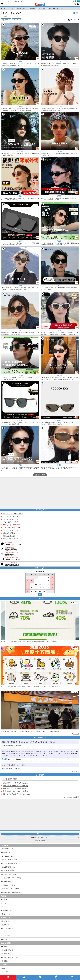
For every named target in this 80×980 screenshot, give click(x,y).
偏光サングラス (9, 533)
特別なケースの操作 (8, 871)
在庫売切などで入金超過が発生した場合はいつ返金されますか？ (17, 788)
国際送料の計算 (7, 910)
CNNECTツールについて (10, 856)
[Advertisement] (40, 493)
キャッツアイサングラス (12, 528)
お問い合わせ (6, 939)
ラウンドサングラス (11, 519)
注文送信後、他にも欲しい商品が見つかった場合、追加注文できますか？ (17, 791)
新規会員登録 (6, 921)
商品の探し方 (6, 852)
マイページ (5, 932)
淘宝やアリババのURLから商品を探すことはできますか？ (17, 783)
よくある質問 (6, 936)
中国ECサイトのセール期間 (11, 889)
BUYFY (4, 968)
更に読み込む (40, 475)
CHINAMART (6, 972)
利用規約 (5, 946)
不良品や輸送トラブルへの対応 (12, 878)
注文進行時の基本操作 (9, 867)
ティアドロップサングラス (13, 514)
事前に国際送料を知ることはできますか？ (17, 786)
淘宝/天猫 (6, 20)
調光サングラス (9, 536)
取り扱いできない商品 (9, 874)
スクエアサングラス (11, 516)
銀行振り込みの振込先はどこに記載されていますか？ (17, 794)
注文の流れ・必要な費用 (10, 863)
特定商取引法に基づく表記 (10, 957)
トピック (76, 734)
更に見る (76, 771)
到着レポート (6, 914)
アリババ (17, 20)
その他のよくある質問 (72, 797)
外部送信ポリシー (7, 954)
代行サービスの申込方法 (10, 860)
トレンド (5, 907)
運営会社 (5, 961)
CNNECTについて (8, 849)
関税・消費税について (9, 881)
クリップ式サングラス (12, 539)
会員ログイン (6, 925)
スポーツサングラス (11, 530)
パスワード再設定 (7, 928)
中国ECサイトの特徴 (8, 885)
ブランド (5, 903)
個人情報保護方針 (7, 950)
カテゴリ (5, 900)
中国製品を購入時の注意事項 (11, 892)
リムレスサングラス (11, 522)
